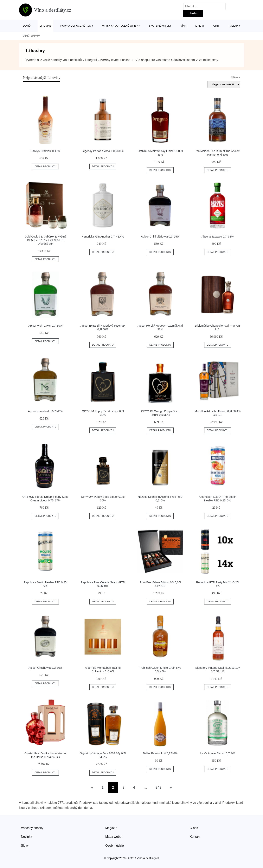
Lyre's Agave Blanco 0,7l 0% (218, 753)
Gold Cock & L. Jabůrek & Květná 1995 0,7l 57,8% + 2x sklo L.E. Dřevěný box (45, 240)
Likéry (200, 26)
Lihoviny (45, 26)
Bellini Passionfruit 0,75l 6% (160, 753)
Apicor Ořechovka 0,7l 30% (45, 668)
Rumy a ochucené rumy (77, 26)
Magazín (111, 828)
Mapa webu (113, 837)
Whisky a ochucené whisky (121, 26)
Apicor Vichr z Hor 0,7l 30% (45, 326)
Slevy (25, 846)
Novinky (26, 837)
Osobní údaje (115, 846)
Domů (27, 26)
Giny (216, 26)
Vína (183, 26)
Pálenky (234, 26)
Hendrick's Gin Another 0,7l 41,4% (103, 237)
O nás (194, 828)
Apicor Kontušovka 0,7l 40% (45, 411)
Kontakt (195, 837)
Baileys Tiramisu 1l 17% (45, 151)
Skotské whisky (160, 26)
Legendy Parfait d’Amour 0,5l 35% (103, 151)
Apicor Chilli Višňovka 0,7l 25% (160, 237)
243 (158, 787)
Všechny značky (32, 828)
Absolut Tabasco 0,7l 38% (218, 237)
